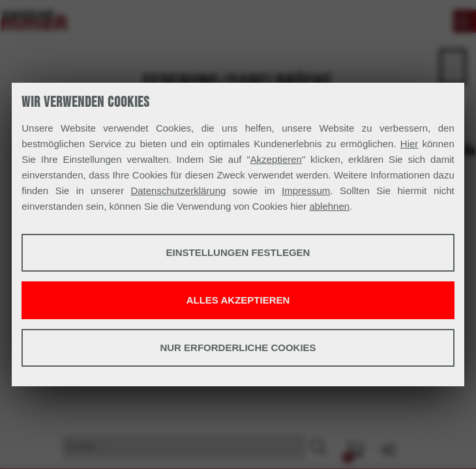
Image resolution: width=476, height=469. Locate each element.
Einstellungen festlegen (238, 252)
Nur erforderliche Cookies (238, 348)
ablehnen (329, 206)
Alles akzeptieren (238, 300)
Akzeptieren (276, 159)
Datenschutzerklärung (178, 191)
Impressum (306, 191)
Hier (409, 144)
